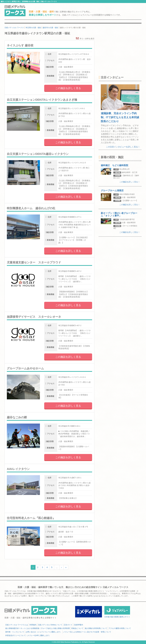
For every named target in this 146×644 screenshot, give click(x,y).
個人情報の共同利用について (96, 628)
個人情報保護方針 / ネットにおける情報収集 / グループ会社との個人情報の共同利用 (37, 628)
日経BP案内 (78, 625)
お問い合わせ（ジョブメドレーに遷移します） (44, 632)
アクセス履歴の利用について (120, 628)
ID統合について (77, 628)
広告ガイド (68, 625)
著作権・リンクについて (15, 632)
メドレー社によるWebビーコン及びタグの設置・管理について (87, 632)
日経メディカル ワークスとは (17, 625)
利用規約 (33, 625)
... (57, 567)
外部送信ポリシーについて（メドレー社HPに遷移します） (28, 635)
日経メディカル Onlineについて (50, 625)
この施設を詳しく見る (68, 88)
